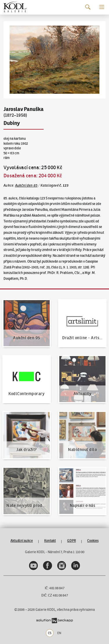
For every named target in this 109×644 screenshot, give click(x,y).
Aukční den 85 (26, 185)
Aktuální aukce (22, 540)
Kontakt (50, 540)
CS (50, 633)
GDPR (72, 540)
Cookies (93, 540)
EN (59, 633)
